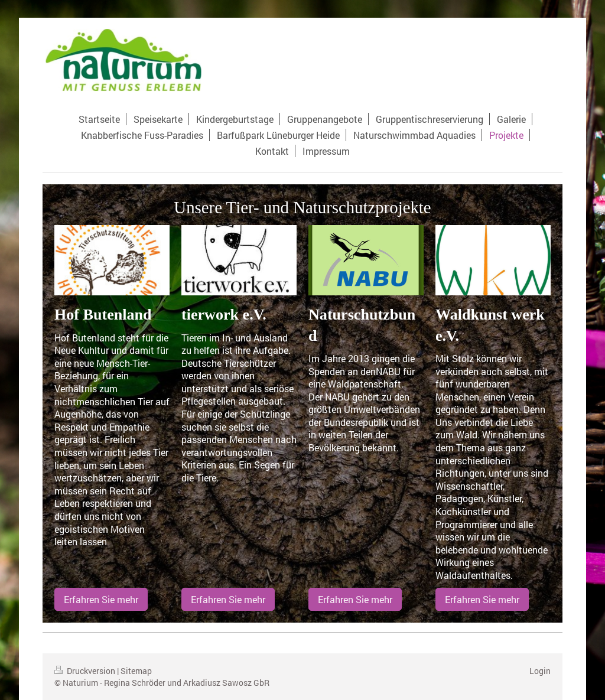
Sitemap (136, 671)
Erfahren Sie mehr (101, 599)
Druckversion (86, 671)
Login (540, 671)
